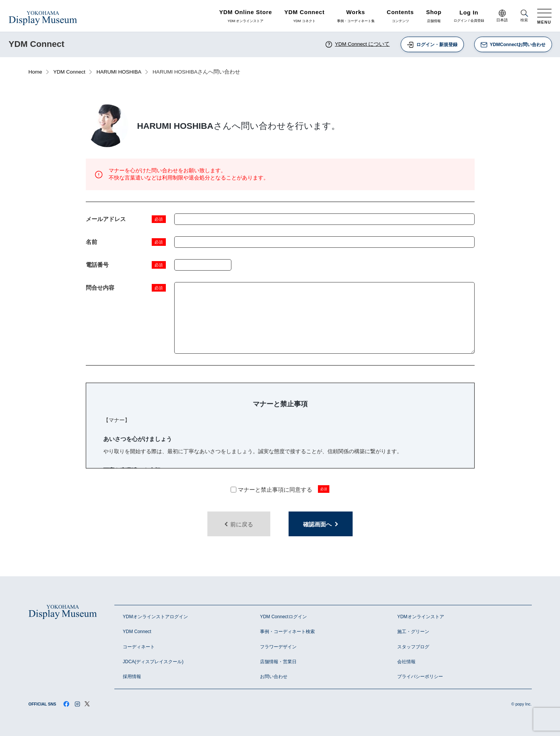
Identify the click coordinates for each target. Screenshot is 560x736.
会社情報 (406, 662)
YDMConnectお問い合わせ (513, 45)
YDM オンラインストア (246, 16)
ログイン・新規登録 (432, 45)
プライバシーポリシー (420, 677)
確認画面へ (321, 524)
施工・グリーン (413, 632)
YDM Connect (69, 72)
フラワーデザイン (278, 647)
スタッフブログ (413, 647)
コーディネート (139, 647)
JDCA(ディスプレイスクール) (153, 662)
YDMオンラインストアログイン (155, 617)
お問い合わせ (274, 677)
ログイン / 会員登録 (469, 17)
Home (35, 72)
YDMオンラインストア (421, 617)
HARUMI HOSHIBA (119, 72)
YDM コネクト (305, 16)
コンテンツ (400, 16)
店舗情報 (434, 16)
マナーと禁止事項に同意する (272, 490)
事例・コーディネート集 (356, 16)
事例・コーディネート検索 (287, 632)
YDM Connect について (357, 44)
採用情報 (132, 677)
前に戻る (239, 524)
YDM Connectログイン (283, 617)
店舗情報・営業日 (278, 662)
